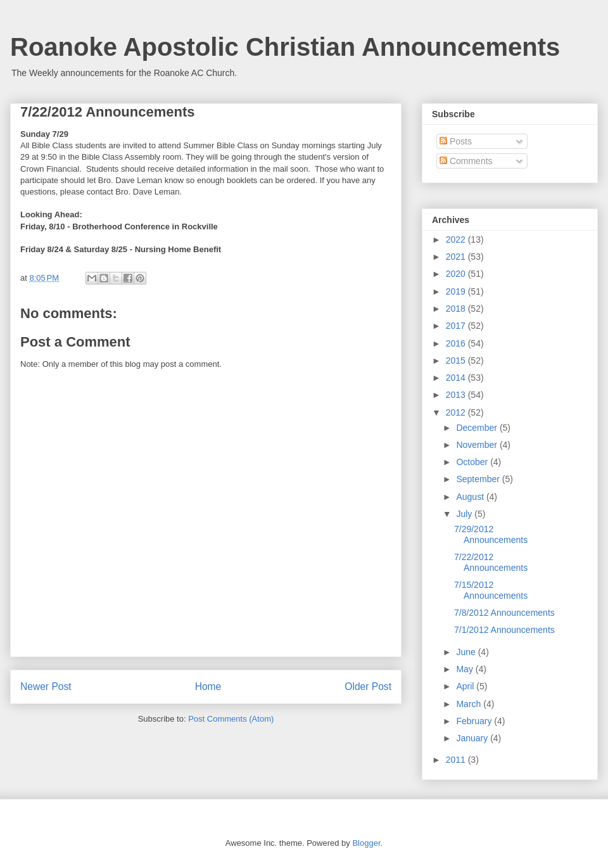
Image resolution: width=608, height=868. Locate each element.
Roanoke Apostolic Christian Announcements (285, 47)
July (465, 514)
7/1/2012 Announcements (504, 630)
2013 (457, 395)
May (465, 669)
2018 (457, 309)
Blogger (366, 843)
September (479, 479)
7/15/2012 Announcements (491, 590)
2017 (457, 326)
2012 (457, 412)
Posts (456, 141)
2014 (457, 378)
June (467, 652)
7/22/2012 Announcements (491, 562)
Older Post (368, 686)
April (466, 686)
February (475, 721)
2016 (457, 343)
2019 (457, 291)
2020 (457, 274)
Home (208, 686)
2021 (457, 257)
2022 (457, 239)
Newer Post (46, 686)
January (473, 738)
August (471, 497)
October (473, 462)
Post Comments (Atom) (231, 719)
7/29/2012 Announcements (491, 534)
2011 (457, 760)
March (470, 704)
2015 (457, 361)
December (478, 428)
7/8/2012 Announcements (504, 613)
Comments (466, 161)
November (478, 445)
